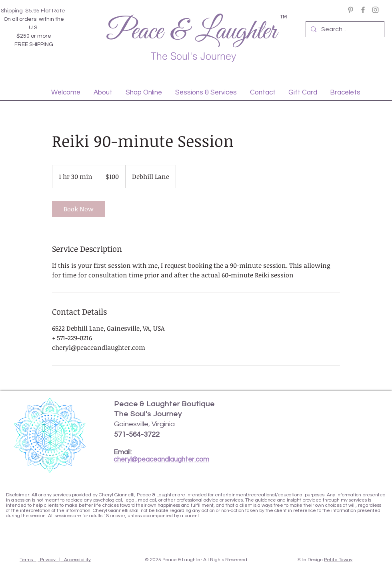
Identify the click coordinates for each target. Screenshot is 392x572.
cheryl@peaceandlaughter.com (161, 460)
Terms (26, 560)
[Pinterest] (351, 10)
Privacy (48, 560)
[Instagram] (375, 10)
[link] (78, 209)
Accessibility (77, 560)
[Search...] (344, 29)
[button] (103, 92)
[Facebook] (363, 10)
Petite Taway (338, 560)
